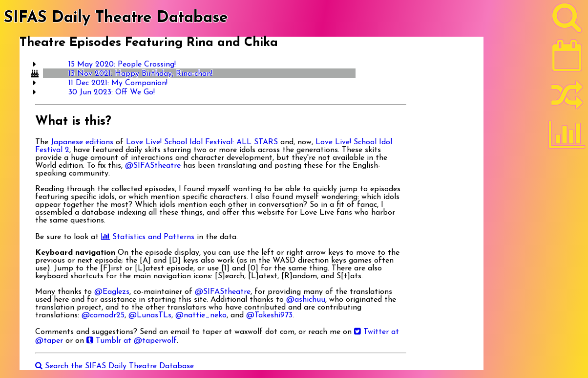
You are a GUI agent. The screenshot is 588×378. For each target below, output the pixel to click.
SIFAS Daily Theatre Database (116, 18)
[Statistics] (567, 138)
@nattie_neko (201, 315)
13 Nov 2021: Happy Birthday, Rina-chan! (140, 74)
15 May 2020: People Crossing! (122, 65)
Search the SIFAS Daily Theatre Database (115, 366)
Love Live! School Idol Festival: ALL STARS (202, 142)
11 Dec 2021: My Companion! (118, 83)
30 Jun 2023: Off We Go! (112, 92)
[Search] (567, 20)
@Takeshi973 (269, 315)
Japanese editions (82, 142)
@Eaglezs (112, 292)
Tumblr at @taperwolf (132, 341)
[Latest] (567, 59)
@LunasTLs (150, 315)
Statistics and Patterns (148, 237)
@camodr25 (103, 315)
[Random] (567, 99)
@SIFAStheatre (153, 166)
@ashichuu (306, 300)
